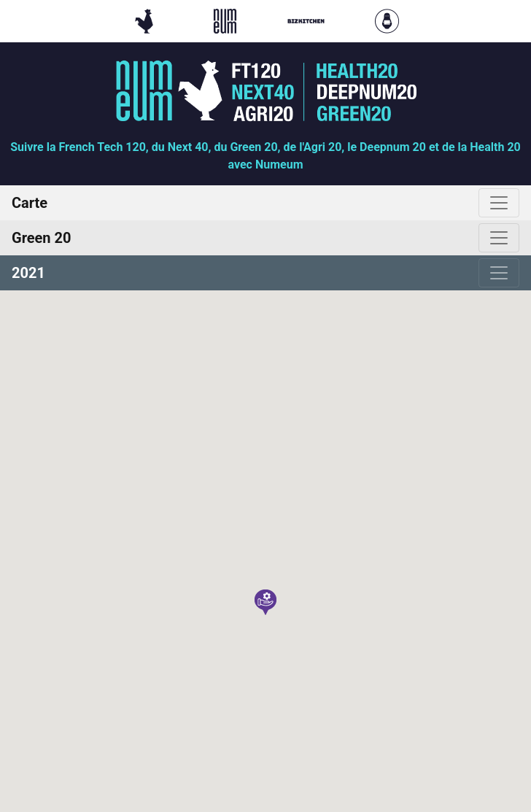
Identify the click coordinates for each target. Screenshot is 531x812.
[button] (265, 602)
